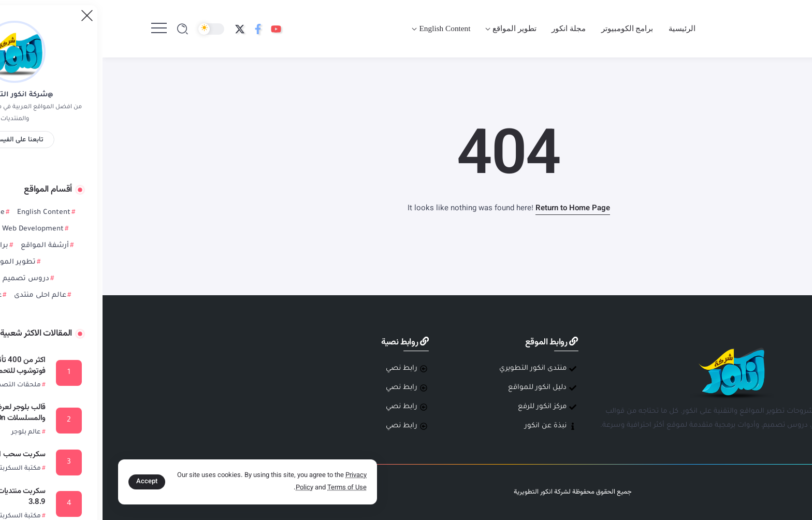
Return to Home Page (470, 208)
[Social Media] (173, 29)
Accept (44, 482)
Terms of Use (244, 488)
